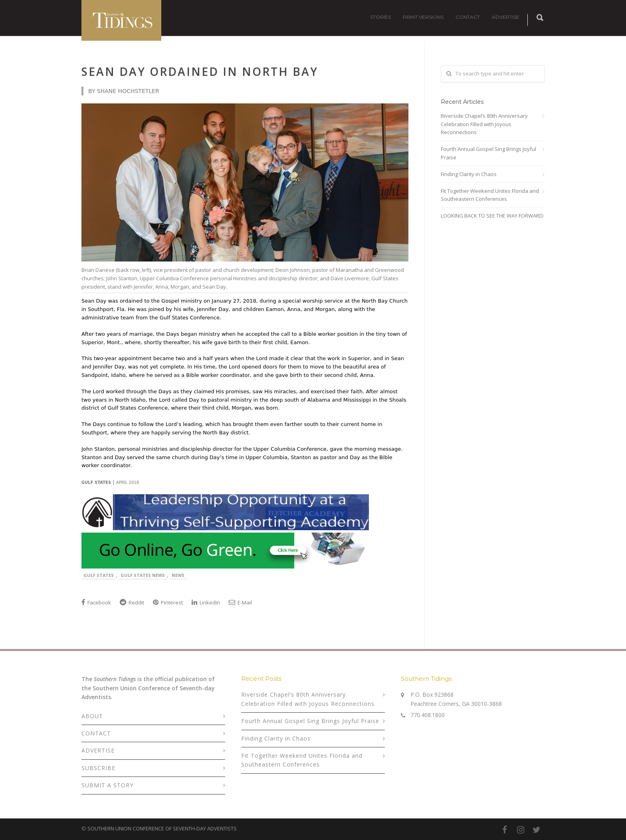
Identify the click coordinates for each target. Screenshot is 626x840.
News (178, 575)
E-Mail (240, 602)
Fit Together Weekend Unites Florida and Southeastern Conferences (490, 195)
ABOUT (92, 716)
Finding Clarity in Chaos (469, 174)
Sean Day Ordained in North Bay (200, 71)
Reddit (132, 602)
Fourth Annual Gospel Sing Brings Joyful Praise (488, 153)
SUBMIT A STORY (107, 785)
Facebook (96, 602)
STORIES (380, 17)
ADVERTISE (506, 17)
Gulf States (99, 575)
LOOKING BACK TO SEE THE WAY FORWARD (492, 216)
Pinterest (168, 602)
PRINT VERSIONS (423, 17)
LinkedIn (206, 602)
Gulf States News (143, 575)
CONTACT (468, 17)
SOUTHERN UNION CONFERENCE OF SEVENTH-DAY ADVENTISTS (162, 828)
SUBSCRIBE (98, 768)
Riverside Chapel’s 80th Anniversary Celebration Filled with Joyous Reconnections (484, 124)
